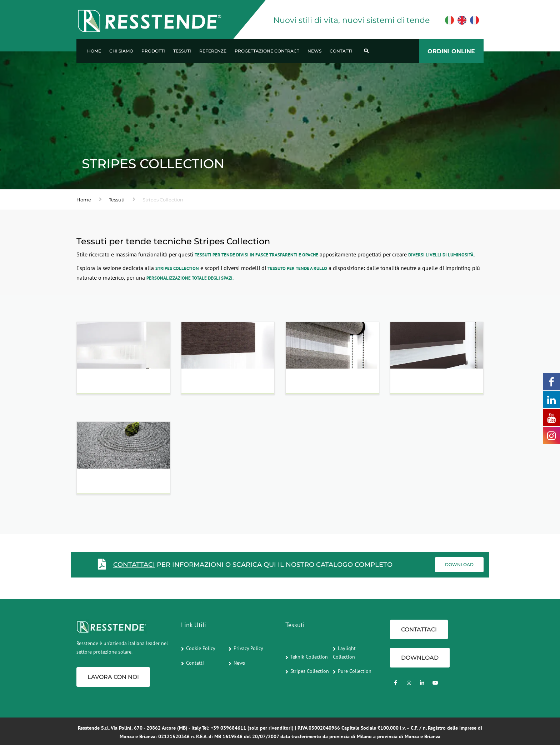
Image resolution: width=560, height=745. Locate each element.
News (314, 51)
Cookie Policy (201, 648)
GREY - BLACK (316, 383)
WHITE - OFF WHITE (116, 383)
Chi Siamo (121, 51)
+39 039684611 (228, 728)
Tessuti (182, 51)
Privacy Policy (248, 648)
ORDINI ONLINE (451, 51)
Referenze (213, 51)
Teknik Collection (309, 657)
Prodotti (153, 51)
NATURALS (207, 383)
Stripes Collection (310, 671)
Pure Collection (355, 671)
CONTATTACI (134, 565)
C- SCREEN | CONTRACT (120, 483)
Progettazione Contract (267, 51)
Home (94, 51)
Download (459, 564)
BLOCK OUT (418, 383)
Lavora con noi (113, 677)
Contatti (341, 51)
